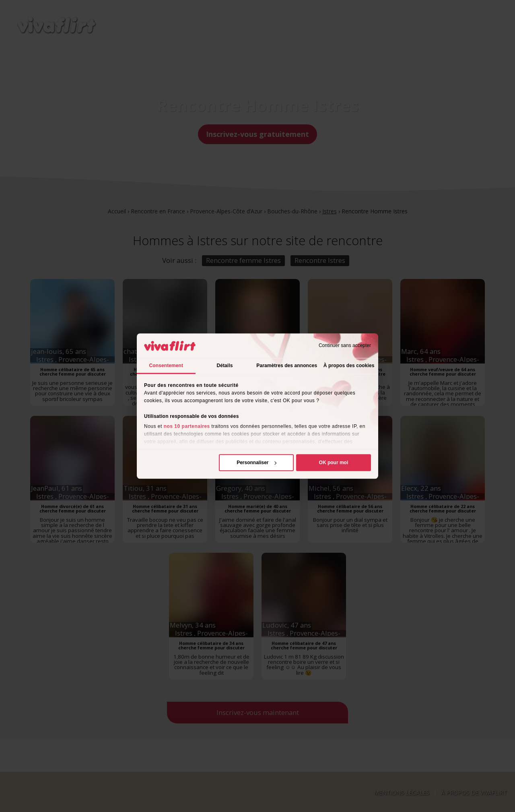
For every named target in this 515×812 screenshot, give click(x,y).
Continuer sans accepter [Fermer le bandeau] (345, 346)
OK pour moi (334, 463)
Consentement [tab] (166, 366)
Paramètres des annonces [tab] (287, 366)
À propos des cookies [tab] (349, 366)
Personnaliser (256, 463)
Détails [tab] (225, 366)
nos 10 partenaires (187, 426)
